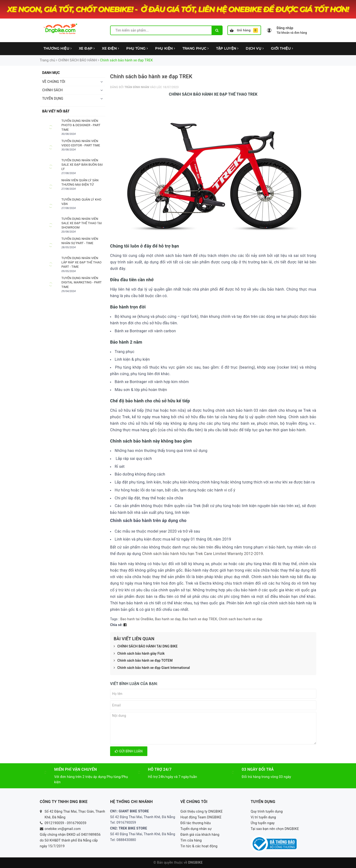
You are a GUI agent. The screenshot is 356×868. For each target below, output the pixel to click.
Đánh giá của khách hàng (200, 835)
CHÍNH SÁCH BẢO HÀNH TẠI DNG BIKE (146, 646)
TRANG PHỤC (196, 48)
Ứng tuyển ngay (263, 823)
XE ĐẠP (87, 48)
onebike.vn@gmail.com (63, 829)
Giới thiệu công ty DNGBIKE (202, 811)
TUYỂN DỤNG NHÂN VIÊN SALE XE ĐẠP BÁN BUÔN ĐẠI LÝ (82, 165)
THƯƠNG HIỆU (58, 48)
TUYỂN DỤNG (53, 98)
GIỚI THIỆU (282, 48)
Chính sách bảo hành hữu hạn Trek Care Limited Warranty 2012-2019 (203, 554)
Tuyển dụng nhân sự (196, 829)
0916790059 (77, 823)
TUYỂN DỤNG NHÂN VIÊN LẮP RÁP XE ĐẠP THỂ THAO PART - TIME (82, 262)
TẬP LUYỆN (227, 48)
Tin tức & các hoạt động (199, 846)
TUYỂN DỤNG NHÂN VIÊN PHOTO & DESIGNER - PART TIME (81, 125)
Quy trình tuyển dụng (267, 811)
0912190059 (54, 823)
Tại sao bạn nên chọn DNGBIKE (275, 829)
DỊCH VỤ (255, 48)
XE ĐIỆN (110, 48)
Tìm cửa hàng (191, 840)
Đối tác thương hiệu (196, 823)
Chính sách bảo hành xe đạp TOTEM (143, 661)
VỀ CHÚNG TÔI (54, 82)
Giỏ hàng (244, 30)
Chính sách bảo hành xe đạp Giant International (152, 668)
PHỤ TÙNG (137, 48)
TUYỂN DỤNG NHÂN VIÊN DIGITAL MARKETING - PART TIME (82, 282)
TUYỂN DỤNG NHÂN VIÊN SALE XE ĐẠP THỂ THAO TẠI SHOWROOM (82, 223)
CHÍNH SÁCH (53, 90)
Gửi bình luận (129, 751)
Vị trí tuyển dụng (263, 817)
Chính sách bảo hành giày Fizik (139, 654)
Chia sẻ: (116, 625)
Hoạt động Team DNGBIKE (201, 817)
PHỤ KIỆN (165, 48)
